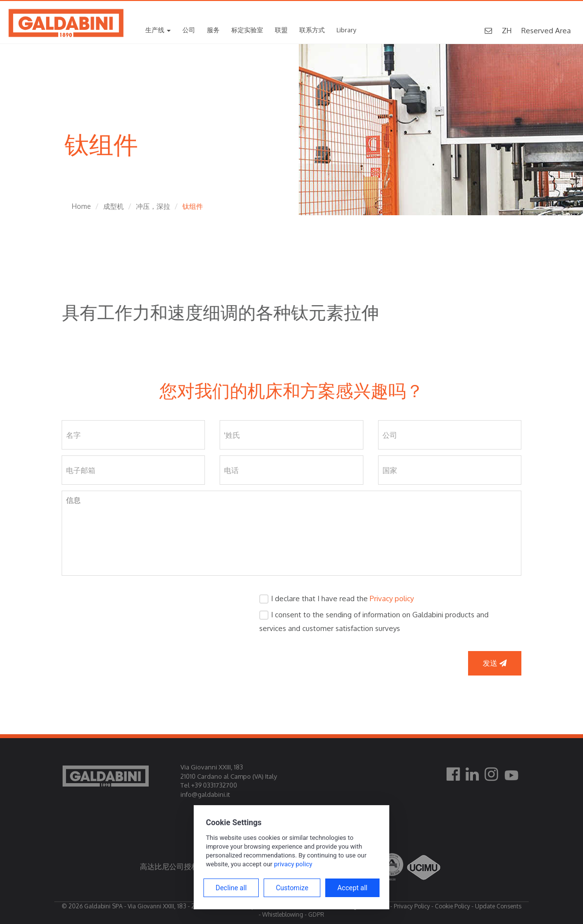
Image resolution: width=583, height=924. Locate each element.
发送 (495, 663)
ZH (507, 31)
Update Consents (498, 906)
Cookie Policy (452, 906)
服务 (213, 30)
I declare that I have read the (342, 598)
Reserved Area (546, 31)
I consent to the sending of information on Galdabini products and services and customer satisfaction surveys (374, 621)
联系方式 (312, 30)
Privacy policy (392, 598)
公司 (189, 30)
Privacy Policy (412, 906)
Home (81, 206)
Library (346, 30)
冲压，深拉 (153, 206)
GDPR (316, 914)
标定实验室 (247, 30)
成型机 (113, 206)
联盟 (281, 30)
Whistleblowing (283, 914)
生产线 (158, 30)
